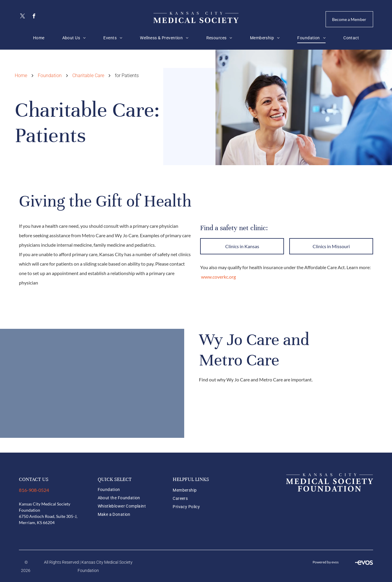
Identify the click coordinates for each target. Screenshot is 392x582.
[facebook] (34, 17)
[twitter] (23, 17)
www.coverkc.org (218, 277)
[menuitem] (39, 38)
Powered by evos (326, 562)
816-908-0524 (34, 490)
